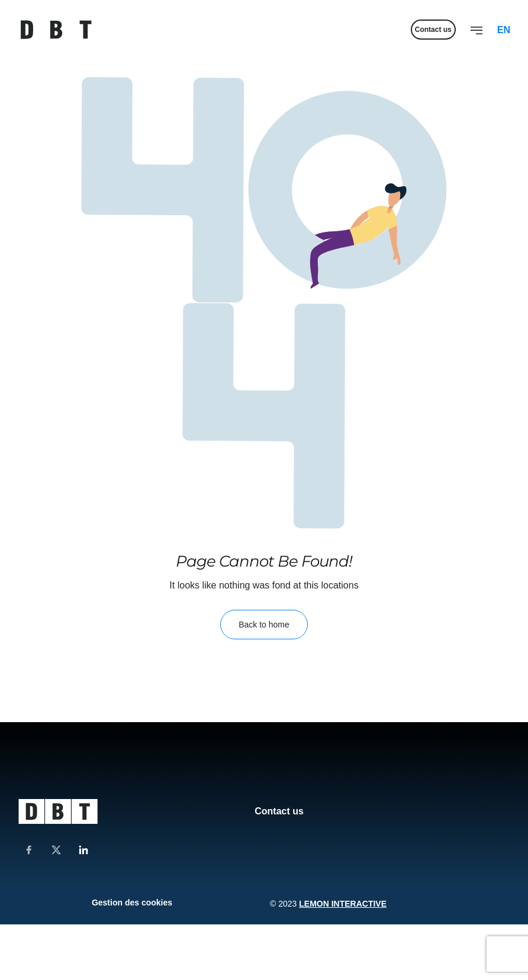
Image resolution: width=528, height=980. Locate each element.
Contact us (279, 811)
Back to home (264, 625)
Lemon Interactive (343, 904)
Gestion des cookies (132, 903)
